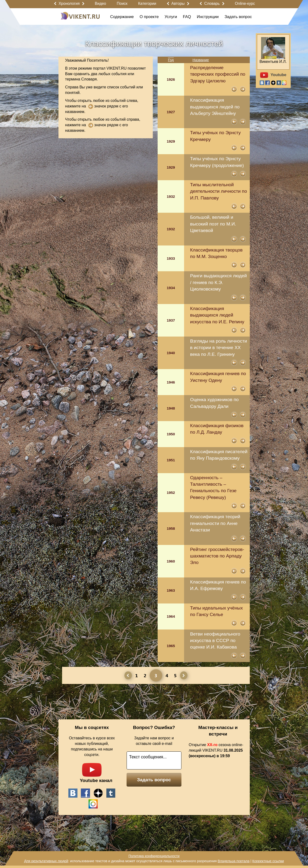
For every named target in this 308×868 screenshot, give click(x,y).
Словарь (212, 3)
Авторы (178, 3)
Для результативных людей (46, 861)
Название (201, 60)
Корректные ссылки (268, 861)
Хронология (69, 3)
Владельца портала (233, 861)
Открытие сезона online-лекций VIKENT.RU (216, 750)
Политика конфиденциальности (154, 856)
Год (171, 60)
